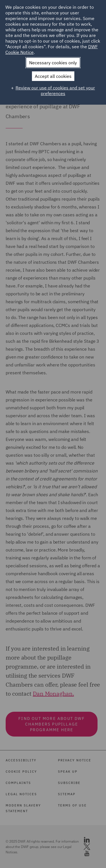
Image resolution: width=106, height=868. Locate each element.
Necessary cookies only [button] (53, 63)
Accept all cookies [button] (53, 76)
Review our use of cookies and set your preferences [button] (55, 91)
